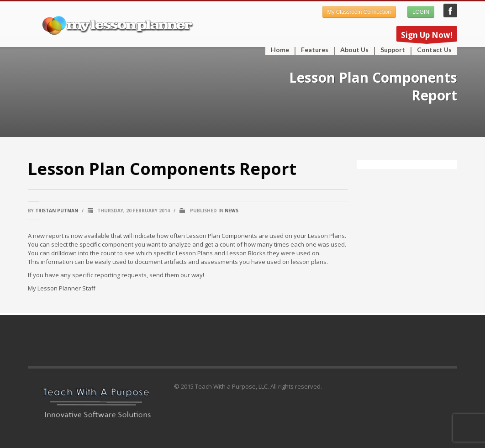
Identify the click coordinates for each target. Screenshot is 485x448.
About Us (354, 50)
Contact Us (434, 50)
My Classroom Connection (359, 12)
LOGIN (421, 12)
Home (280, 50)
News (232, 211)
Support (390, 50)
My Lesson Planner (450, 11)
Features (312, 50)
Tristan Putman (57, 211)
